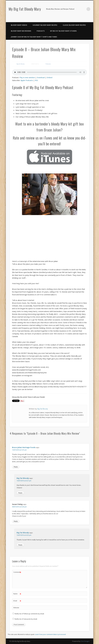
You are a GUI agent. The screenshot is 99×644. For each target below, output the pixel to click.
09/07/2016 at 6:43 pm (19, 507)
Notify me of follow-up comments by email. (29, 614)
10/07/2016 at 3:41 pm (19, 450)
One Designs (85, 641)
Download (41, 77)
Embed (49, 77)
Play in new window (27, 77)
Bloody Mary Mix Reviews (21, 31)
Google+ (91, 20)
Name (17, 594)
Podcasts (41, 31)
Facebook (81, 20)
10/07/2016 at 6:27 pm (24, 481)
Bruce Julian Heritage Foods (24, 447)
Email (17, 601)
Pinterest (86, 20)
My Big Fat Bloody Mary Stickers (63, 31)
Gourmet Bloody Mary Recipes (45, 25)
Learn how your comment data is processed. (51, 634)
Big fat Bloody (21, 64)
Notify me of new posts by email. (26, 619)
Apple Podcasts (27, 80)
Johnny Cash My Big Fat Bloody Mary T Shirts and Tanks (34, 37)
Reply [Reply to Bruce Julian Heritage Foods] (16, 467)
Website (16, 608)
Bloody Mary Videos (19, 25)
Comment (17, 572)
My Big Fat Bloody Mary (25, 9)
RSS (36, 80)
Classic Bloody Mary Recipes (74, 25)
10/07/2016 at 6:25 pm (24, 535)
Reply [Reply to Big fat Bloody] (20, 493)
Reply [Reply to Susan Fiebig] (16, 521)
